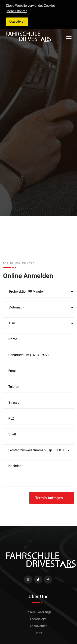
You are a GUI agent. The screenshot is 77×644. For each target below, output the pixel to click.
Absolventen (38, 626)
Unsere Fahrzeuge (38, 612)
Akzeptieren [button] (17, 22)
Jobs (38, 633)
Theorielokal (38, 619)
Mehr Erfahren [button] (17, 11)
